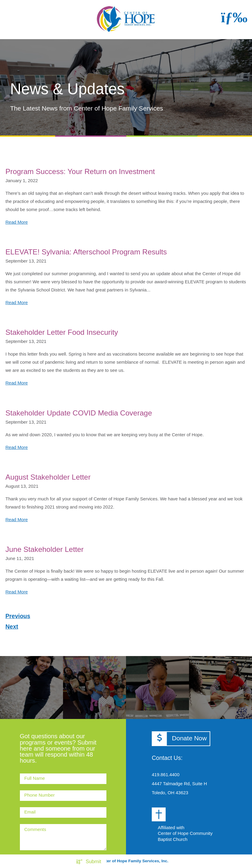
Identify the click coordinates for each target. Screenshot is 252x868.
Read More (17, 222)
